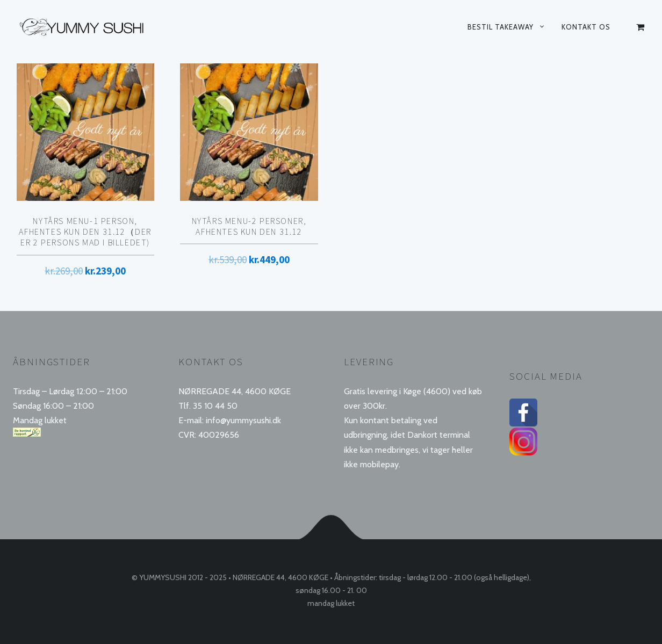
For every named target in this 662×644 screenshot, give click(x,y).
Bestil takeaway (501, 27)
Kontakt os (586, 27)
